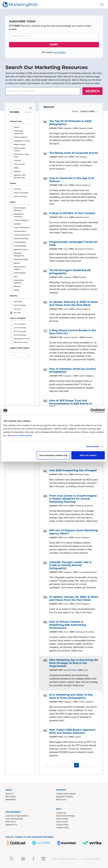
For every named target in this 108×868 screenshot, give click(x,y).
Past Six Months (20, 305)
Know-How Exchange (66, 816)
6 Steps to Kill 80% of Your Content (72, 213)
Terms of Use (62, 822)
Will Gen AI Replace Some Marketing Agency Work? (74, 532)
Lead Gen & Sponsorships (17, 816)
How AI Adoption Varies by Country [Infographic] (73, 370)
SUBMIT (54, 45)
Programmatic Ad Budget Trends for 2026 (73, 244)
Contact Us (61, 813)
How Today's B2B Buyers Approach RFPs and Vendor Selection (72, 731)
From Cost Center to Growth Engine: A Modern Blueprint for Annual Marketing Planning (73, 499)
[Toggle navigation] (102, 5)
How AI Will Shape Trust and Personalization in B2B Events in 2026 (71, 404)
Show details (93, 446)
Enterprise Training (64, 797)
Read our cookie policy (20, 435)
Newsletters (11, 800)
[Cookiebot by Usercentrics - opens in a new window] (92, 411)
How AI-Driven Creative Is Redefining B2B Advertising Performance (68, 625)
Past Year (17, 309)
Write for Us (11, 822)
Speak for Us (11, 825)
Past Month (18, 302)
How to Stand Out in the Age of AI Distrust (72, 180)
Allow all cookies (88, 455)
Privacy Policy (62, 825)
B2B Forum (61, 800)
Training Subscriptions (66, 794)
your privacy (60, 52)
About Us (10, 794)
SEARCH (92, 91)
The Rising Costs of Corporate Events (74, 153)
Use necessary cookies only (53, 455)
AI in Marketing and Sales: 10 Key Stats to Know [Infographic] (71, 696)
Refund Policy (62, 819)
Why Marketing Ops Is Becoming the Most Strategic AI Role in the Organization (74, 663)
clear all (28, 112)
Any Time (17, 313)
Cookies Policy (63, 828)
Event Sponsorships (14, 819)
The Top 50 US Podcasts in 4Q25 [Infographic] (70, 123)
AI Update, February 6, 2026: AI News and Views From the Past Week (74, 304)
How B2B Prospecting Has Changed (73, 470)
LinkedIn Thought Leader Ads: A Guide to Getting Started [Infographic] (70, 565)
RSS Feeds (11, 797)
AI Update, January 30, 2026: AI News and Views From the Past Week (74, 598)
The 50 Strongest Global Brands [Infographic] (70, 272)
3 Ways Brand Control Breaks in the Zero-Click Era (73, 332)
